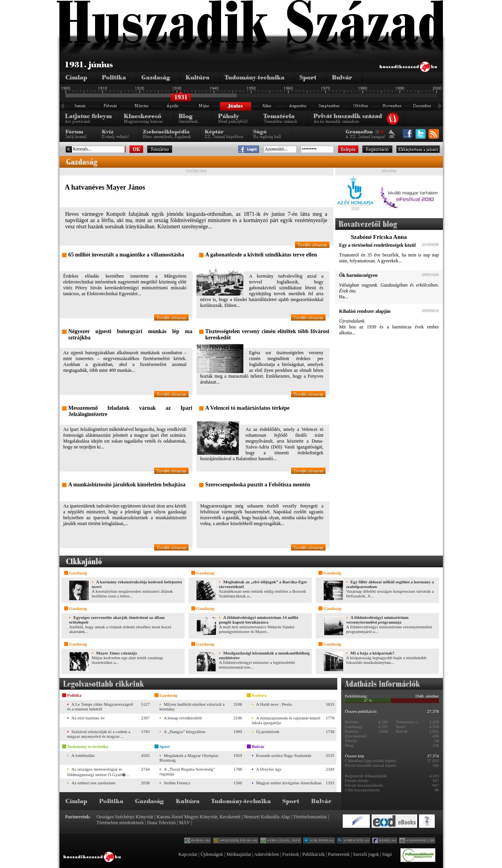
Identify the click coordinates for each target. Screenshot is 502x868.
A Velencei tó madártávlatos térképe (247, 408)
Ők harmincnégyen (358, 275)
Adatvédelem (266, 854)
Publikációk (314, 854)
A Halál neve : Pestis (274, 704)
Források (291, 854)
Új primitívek (268, 732)
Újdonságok (212, 854)
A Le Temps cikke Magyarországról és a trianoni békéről (100, 707)
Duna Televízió (161, 823)
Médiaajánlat (239, 854)
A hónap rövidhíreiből (183, 718)
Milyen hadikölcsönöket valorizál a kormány (192, 707)
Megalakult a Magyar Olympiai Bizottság (189, 758)
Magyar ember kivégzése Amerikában (289, 783)
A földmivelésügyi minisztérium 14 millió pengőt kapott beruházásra (259, 620)
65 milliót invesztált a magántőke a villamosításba (126, 255)
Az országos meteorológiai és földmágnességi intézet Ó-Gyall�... (98, 772)
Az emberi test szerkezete (94, 783)
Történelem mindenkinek (120, 823)
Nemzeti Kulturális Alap (267, 817)
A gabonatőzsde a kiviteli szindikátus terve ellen (261, 255)
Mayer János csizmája (117, 653)
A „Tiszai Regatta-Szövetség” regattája (187, 771)
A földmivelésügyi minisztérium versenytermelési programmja (378, 620)
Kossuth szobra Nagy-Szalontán (284, 755)
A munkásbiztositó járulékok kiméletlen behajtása (127, 485)
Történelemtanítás (310, 817)
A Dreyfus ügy (269, 769)
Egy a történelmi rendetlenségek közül (378, 245)
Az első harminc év (88, 718)
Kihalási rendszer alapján (365, 311)
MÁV (185, 823)
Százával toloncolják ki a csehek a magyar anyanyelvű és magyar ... (99, 734)
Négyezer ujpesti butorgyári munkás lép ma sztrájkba (130, 334)
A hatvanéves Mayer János (105, 187)
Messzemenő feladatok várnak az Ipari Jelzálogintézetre (130, 411)
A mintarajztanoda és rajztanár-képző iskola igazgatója (286, 720)
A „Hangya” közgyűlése (185, 732)
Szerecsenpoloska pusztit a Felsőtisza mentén (258, 485)
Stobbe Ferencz (177, 783)
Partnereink (339, 854)
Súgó (387, 854)
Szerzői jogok (366, 854)
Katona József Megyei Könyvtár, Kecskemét (198, 817)
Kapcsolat (188, 854)
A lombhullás (83, 755)
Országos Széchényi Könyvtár (125, 817)
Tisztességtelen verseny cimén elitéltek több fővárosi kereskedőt (267, 334)
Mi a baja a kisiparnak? (372, 653)
